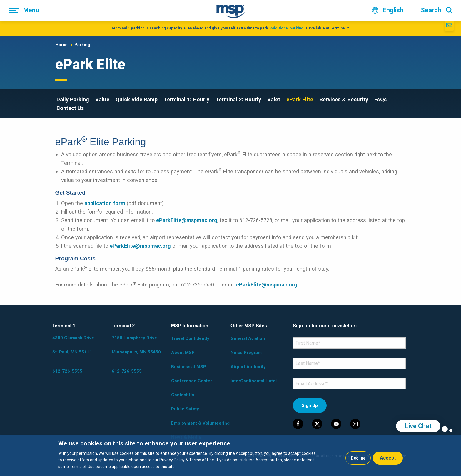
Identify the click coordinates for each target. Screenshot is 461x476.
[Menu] (24, 10)
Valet (274, 99)
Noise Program (246, 353)
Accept (388, 458)
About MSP (183, 353)
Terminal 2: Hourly (238, 99)
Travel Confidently (190, 338)
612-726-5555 (67, 371)
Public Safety (185, 409)
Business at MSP (189, 367)
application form (105, 203)
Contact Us (70, 108)
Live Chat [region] (418, 426)
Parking (82, 45)
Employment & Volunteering (200, 423)
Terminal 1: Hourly (187, 99)
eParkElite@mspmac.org (187, 220)
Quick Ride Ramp (137, 99)
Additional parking (287, 28)
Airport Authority (248, 367)
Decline (358, 458)
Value (102, 99)
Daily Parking (73, 99)
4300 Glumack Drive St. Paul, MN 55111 (73, 345)
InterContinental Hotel (254, 381)
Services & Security (344, 99)
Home (61, 45)
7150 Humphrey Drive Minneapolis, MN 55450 (136, 345)
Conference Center (192, 381)
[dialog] (230, 456)
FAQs (380, 99)
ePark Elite (300, 99)
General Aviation (248, 338)
